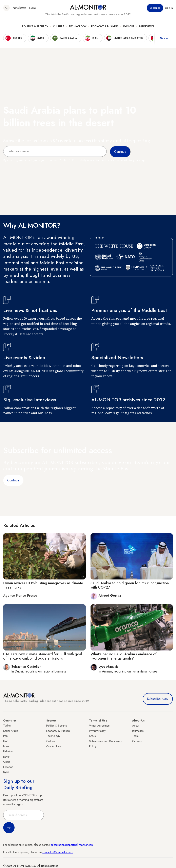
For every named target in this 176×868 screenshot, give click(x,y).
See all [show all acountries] (165, 38)
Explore (129, 26)
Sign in (169, 8)
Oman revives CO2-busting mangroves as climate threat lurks (43, 585)
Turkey (7, 726)
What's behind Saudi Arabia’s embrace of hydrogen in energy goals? (124, 656)
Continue (13, 480)
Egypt (6, 757)
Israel (6, 746)
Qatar (7, 762)
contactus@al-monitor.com (58, 852)
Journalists (138, 731)
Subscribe (155, 8)
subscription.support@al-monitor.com (72, 845)
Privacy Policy (97, 731)
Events (33, 8)
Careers (137, 741)
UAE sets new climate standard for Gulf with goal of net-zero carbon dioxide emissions (43, 656)
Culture (58, 26)
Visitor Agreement (100, 726)
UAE (6, 741)
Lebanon (8, 767)
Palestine (8, 751)
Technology (77, 26)
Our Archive (54, 746)
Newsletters (19, 8)
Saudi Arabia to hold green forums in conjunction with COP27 (130, 585)
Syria (6, 772)
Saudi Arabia (11, 731)
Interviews (147, 26)
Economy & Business (105, 26)
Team (135, 736)
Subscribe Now (158, 699)
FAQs (92, 736)
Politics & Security (35, 26)
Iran (5, 736)
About (136, 726)
